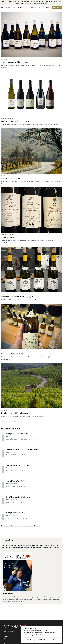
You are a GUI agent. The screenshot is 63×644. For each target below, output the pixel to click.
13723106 (24, 439)
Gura (8, 436)
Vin (14, 8)
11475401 (15, 486)
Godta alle (55, 640)
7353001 (14, 471)
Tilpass (29, 640)
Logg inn (47, 8)
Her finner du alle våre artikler (10, 421)
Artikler (8, 8)
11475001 (15, 518)
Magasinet (21, 8)
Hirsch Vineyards (12, 452)
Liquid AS (15, 439)
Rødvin (8, 439)
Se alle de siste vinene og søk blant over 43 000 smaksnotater (21, 526)
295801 (14, 502)
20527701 (15, 455)
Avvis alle (42, 640)
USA (8, 455)
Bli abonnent (57, 8)
